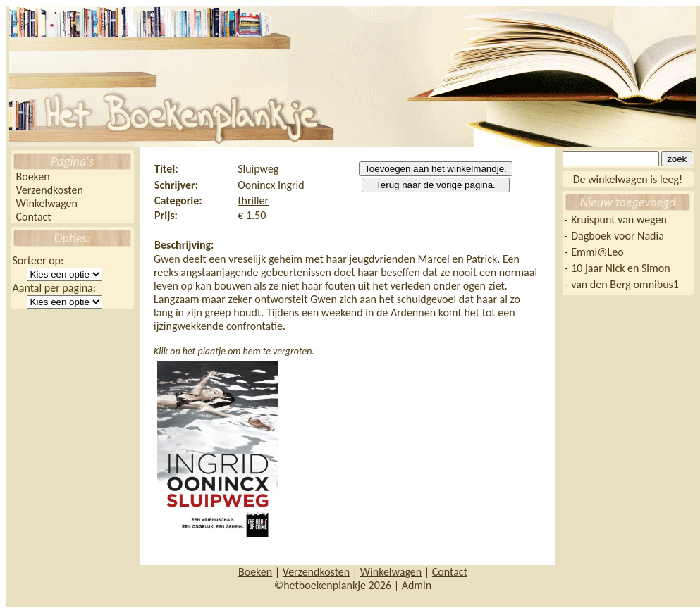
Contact (34, 217)
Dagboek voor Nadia (618, 236)
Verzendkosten (50, 190)
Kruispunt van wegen (619, 219)
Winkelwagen (47, 203)
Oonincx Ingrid (271, 185)
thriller (253, 200)
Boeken (33, 177)
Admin (417, 585)
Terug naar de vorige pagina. (436, 185)
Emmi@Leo (597, 252)
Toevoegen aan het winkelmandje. (436, 169)
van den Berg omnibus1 (625, 284)
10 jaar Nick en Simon (620, 268)
